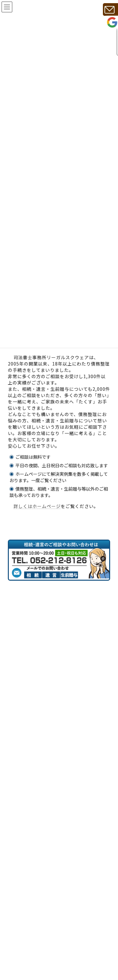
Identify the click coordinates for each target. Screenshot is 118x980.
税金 (22, 828)
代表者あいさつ (33, 751)
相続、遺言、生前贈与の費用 (47, 764)
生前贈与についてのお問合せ (47, 866)
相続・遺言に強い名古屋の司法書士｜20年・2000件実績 (58, 722)
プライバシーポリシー (40, 905)
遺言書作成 (29, 964)
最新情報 (27, 918)
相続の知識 (29, 802)
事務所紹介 (29, 738)
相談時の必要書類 (36, 789)
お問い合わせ (31, 879)
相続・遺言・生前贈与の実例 (47, 815)
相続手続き (29, 952)
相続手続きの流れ (36, 777)
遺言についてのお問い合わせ (47, 854)
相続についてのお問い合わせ (47, 841)
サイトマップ (31, 892)
